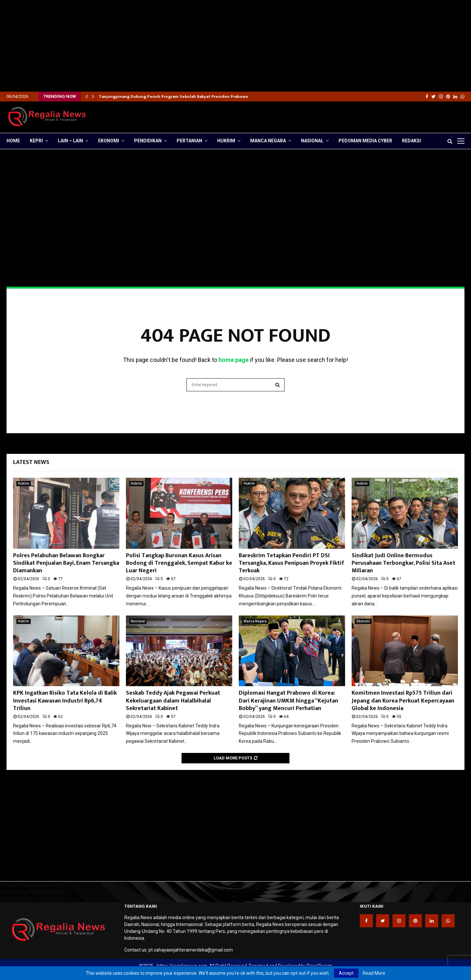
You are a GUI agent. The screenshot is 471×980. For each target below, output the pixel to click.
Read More (374, 973)
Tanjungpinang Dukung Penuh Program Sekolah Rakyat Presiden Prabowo (174, 97)
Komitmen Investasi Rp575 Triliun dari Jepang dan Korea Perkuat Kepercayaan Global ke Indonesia (403, 701)
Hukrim (226, 141)
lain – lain (70, 141)
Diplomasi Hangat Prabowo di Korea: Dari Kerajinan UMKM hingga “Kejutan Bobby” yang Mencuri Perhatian (288, 701)
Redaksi (411, 141)
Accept (346, 973)
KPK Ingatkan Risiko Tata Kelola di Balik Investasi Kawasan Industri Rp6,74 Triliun (65, 701)
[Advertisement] (196, 46)
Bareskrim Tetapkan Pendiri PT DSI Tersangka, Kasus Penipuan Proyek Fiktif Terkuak (291, 563)
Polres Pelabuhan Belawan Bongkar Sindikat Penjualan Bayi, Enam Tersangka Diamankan (66, 563)
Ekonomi (109, 141)
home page (234, 360)
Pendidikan (148, 141)
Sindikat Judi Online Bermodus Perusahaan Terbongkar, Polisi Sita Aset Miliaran (403, 563)
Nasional (312, 141)
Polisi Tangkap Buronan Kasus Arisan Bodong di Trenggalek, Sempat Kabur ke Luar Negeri (179, 563)
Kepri (36, 141)
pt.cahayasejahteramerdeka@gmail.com (191, 950)
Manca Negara (268, 141)
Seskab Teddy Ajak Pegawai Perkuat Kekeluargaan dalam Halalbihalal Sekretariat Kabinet (173, 701)
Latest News (31, 462)
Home (13, 141)
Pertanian (189, 141)
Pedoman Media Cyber (365, 141)
